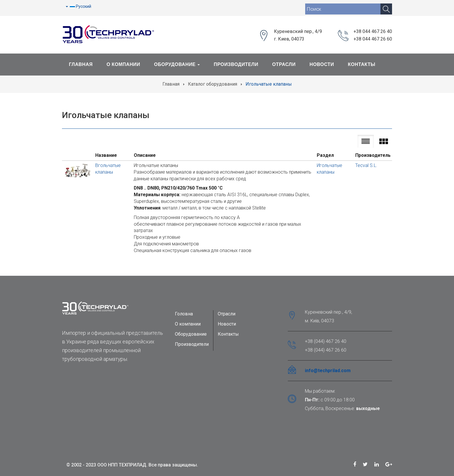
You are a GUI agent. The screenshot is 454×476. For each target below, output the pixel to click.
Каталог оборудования (213, 84)
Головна (184, 314)
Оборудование (177, 64)
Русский (78, 6)
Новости (322, 64)
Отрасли (284, 64)
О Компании (123, 64)
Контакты (362, 64)
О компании (188, 324)
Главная (81, 64)
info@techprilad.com (328, 371)
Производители (236, 64)
